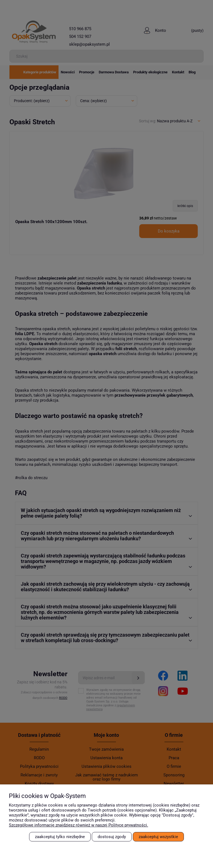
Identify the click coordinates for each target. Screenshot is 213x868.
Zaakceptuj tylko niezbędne (60, 837)
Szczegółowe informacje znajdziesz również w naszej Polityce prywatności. (78, 825)
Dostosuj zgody (112, 837)
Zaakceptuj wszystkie (158, 837)
